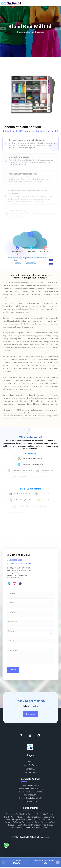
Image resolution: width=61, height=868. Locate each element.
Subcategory (12, 641)
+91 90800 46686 (14, 560)
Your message (13, 650)
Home (30, 764)
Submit (13, 672)
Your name (11, 593)
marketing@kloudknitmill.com (19, 564)
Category (11, 631)
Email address (13, 612)
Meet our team (31, 768)
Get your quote (30, 775)
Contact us (31, 716)
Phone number (13, 622)
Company (11, 603)
